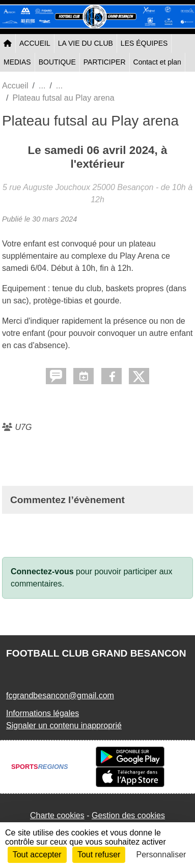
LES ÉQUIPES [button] (144, 43)
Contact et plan (157, 62)
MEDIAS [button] (17, 62)
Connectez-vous (42, 571)
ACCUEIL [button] (35, 43)
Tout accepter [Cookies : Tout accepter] (37, 855)
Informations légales (43, 713)
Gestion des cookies (128, 815)
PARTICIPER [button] (105, 62)
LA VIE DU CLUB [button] (86, 43)
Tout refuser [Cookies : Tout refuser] (99, 855)
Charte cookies (57, 815)
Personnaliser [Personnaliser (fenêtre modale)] (161, 855)
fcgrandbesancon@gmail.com (60, 695)
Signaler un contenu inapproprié (64, 725)
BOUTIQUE (57, 62)
